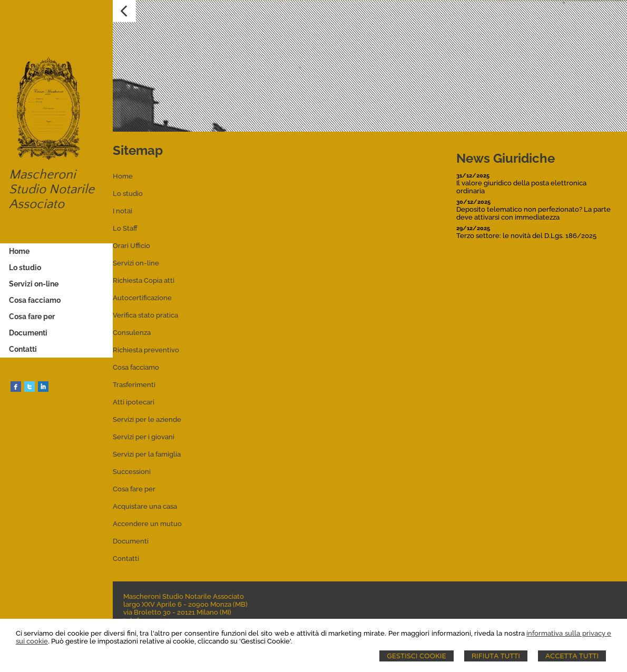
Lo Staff (125, 228)
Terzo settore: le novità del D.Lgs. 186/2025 (526, 236)
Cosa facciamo (136, 367)
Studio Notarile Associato (52, 197)
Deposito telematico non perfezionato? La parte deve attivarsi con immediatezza (533, 213)
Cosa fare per (134, 489)
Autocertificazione (142, 298)
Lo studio (128, 194)
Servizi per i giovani (144, 437)
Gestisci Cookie (417, 656)
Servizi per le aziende (147, 419)
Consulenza (132, 333)
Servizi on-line (136, 263)
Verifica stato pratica (145, 315)
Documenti (131, 541)
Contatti (126, 559)
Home (123, 176)
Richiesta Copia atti (144, 280)
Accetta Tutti (572, 656)
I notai (123, 211)
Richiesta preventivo (146, 350)
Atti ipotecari (134, 402)
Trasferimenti (134, 385)
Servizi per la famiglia (147, 454)
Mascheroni (42, 175)
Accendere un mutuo (147, 524)
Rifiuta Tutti (496, 656)
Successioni (132, 472)
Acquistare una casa (145, 506)
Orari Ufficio (131, 246)
